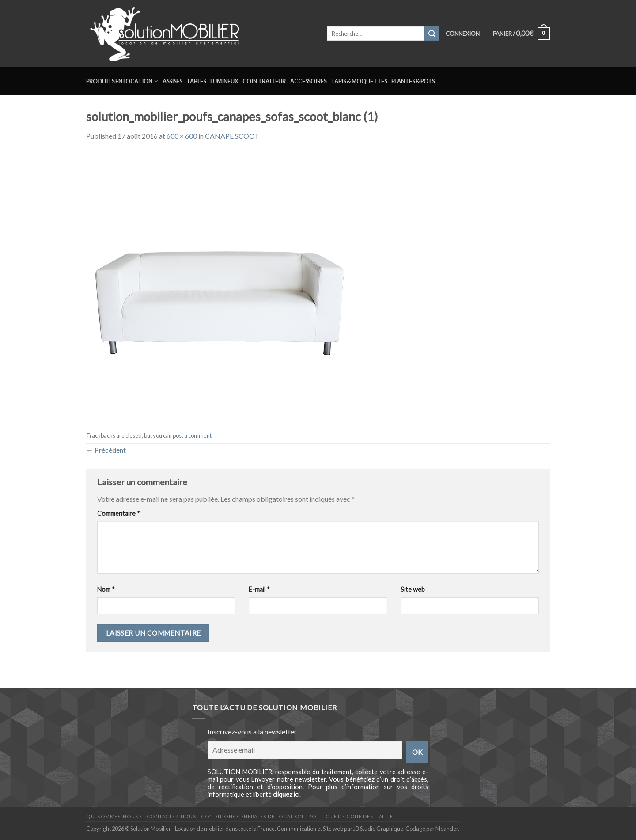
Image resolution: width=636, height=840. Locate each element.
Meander (447, 829)
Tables (196, 81)
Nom (106, 589)
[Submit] (432, 34)
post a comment (192, 435)
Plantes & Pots (413, 81)
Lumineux (224, 81)
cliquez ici (286, 794)
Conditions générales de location (252, 816)
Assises (172, 81)
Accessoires (308, 81)
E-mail (259, 589)
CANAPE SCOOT (232, 136)
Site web (413, 589)
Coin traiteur (264, 81)
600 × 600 (182, 136)
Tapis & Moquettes (359, 81)
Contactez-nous (171, 816)
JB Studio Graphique (378, 829)
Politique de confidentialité (350, 816)
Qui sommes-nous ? (114, 816)
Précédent (106, 450)
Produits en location (122, 81)
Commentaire (119, 513)
